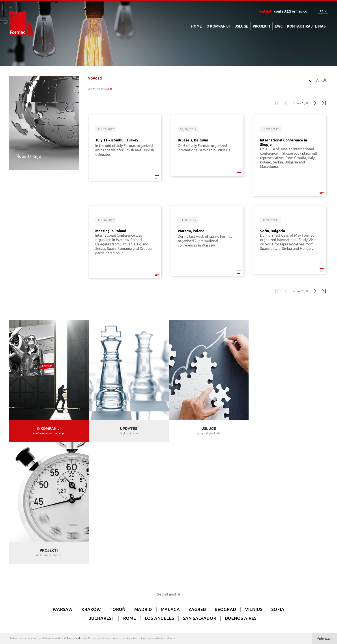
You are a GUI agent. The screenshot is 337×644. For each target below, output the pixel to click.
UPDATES (129, 428)
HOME (197, 26)
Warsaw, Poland (191, 231)
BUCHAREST (101, 496)
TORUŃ (118, 487)
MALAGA (170, 487)
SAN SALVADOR (199, 496)
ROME (129, 496)
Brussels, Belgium (193, 140)
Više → (171, 638)
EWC (279, 26)
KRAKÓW (91, 487)
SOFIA (278, 487)
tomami (205, 626)
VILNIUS (254, 487)
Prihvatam (325, 638)
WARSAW (63, 487)
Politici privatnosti (75, 638)
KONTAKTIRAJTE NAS (306, 26)
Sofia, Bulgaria (272, 231)
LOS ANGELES (159, 496)
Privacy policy (165, 626)
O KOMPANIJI (218, 26)
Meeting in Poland (111, 231)
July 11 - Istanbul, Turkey (117, 140)
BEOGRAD (225, 487)
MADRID (143, 487)
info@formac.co (191, 577)
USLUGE (241, 26)
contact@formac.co (291, 11)
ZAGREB (197, 487)
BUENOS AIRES (241, 496)
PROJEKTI (261, 26)
